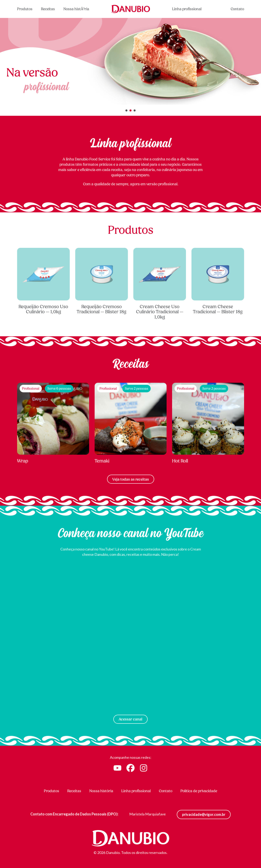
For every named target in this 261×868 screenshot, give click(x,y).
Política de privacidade (199, 791)
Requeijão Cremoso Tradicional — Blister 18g (102, 281)
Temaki (131, 423)
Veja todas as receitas (131, 479)
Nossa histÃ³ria (76, 9)
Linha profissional (187, 9)
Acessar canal (130, 719)
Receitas (48, 9)
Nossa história (101, 791)
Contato (237, 9)
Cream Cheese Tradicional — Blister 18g (218, 281)
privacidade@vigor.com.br (204, 814)
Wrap (53, 423)
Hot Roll (208, 423)
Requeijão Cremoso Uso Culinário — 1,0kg (43, 281)
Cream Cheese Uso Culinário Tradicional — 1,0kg (160, 284)
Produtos (25, 9)
